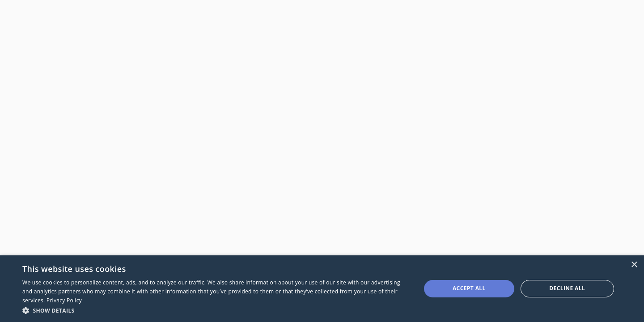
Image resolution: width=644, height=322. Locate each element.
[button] (216, 310)
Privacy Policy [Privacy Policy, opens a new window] (64, 300)
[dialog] (322, 289)
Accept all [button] (469, 288)
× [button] (634, 265)
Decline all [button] (567, 288)
